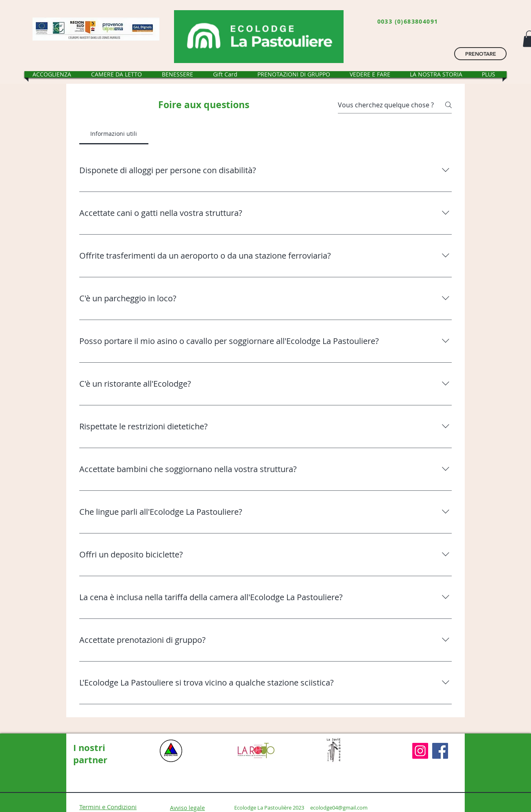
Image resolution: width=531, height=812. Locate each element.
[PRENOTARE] (480, 54)
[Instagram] (420, 751)
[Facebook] (440, 751)
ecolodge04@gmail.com (339, 808)
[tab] (114, 134)
